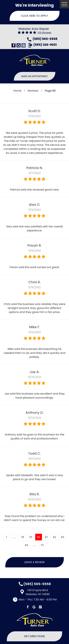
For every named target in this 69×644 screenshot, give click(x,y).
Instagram (24, 45)
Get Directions (34, 636)
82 (54, 537)
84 (26, 545)
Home (17, 91)
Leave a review (34, 562)
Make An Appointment (35, 76)
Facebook (14, 45)
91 (42, 545)
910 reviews (44, 33)
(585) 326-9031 (45, 45)
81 (46, 537)
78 (22, 537)
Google (19, 45)
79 (30, 537)
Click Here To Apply (35, 16)
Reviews (33, 91)
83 (62, 537)
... (14, 537)
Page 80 (50, 91)
